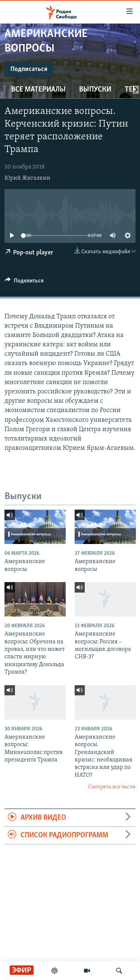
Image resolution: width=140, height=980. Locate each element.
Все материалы (38, 90)
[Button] (24, 282)
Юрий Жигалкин (27, 178)
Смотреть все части (112, 787)
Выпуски (95, 90)
